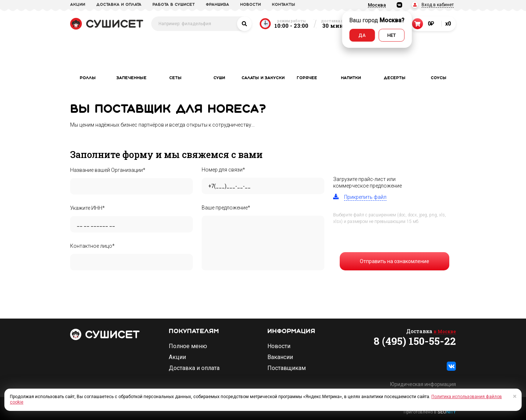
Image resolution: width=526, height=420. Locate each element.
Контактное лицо (92, 246)
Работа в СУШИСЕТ (174, 5)
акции (78, 5)
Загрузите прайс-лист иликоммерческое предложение (367, 182)
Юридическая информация (423, 384)
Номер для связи (223, 170)
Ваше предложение (226, 208)
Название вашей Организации (108, 170)
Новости (279, 346)
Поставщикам (287, 368)
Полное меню (188, 346)
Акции (177, 357)
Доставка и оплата (194, 368)
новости (250, 5)
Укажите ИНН (87, 208)
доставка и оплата (119, 5)
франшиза (217, 5)
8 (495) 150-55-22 (415, 341)
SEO (447, 412)
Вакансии (280, 357)
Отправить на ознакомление (394, 261)
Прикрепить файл (365, 197)
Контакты (283, 5)
